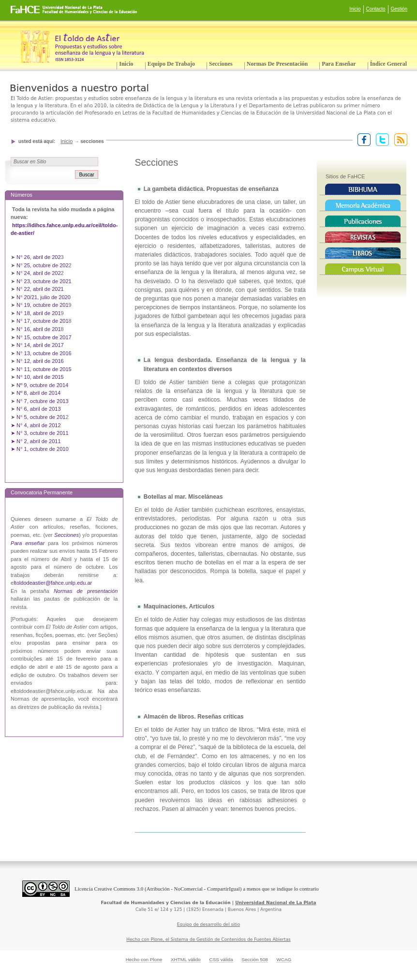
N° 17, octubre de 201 (42, 321)
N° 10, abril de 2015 (40, 377)
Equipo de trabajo (171, 64)
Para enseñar (339, 64)
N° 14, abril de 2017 (41, 345)
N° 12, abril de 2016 (41, 361)
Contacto (376, 9)
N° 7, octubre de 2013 (42, 401)
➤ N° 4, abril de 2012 (36, 425)
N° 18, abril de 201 (39, 313)
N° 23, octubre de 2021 (44, 281)
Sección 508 (255, 959)
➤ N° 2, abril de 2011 (36, 441)
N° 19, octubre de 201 (42, 305)
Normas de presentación (277, 64)
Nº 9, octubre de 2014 (42, 385)
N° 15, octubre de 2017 (44, 337)
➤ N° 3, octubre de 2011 (40, 433)
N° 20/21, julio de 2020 (44, 297)
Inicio (355, 9)
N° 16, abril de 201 (39, 329)
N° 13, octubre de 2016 (45, 353)
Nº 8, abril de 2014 (38, 393)
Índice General (388, 64)
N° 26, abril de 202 (39, 257)
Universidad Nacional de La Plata (276, 903)
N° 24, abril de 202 (39, 273)
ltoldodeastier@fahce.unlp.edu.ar (53, 583)
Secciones (221, 64)
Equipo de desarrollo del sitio (209, 924)
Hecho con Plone (144, 959)
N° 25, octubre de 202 (42, 265)
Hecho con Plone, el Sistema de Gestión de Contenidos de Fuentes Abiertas (208, 939)
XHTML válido (186, 959)
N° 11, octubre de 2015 (44, 369)
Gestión (399, 9)
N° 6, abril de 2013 (39, 409)
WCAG (284, 959)
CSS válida (221, 959)
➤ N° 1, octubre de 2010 (40, 449)
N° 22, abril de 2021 (40, 289)
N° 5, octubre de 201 (41, 417)
